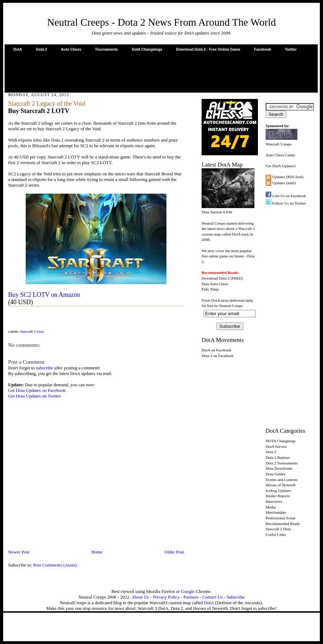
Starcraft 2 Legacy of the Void (47, 104)
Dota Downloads (279, 468)
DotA (18, 49)
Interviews (274, 501)
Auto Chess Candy (280, 155)
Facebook (263, 49)
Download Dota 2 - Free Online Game (208, 49)
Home (97, 552)
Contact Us (213, 597)
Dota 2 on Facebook (217, 356)
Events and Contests (282, 480)
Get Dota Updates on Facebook (37, 390)
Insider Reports (278, 496)
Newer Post (19, 552)
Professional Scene (281, 518)
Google (188, 591)
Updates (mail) (284, 183)
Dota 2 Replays (278, 457)
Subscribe (236, 597)
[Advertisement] (161, 72)
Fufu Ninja (210, 289)
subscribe (45, 368)
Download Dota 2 (216, 278)
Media (271, 507)
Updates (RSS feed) (288, 177)
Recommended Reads (283, 524)
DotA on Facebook (216, 350)
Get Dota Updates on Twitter (34, 396)
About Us (140, 597)
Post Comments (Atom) (55, 565)
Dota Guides (275, 474)
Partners (191, 597)
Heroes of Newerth (281, 485)
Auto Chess (71, 49)
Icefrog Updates (278, 490)
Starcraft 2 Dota (32, 332)
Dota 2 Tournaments (282, 463)
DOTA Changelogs (281, 441)
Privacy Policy (166, 597)
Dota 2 (42, 49)
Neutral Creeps (231, 306)
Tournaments (106, 49)
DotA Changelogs (147, 49)
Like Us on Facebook (289, 196)
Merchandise (276, 512)
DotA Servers (276, 446)
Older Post (174, 552)
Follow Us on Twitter (289, 203)
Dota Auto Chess (215, 284)
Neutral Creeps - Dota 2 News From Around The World (162, 22)
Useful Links (276, 534)
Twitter (291, 49)
